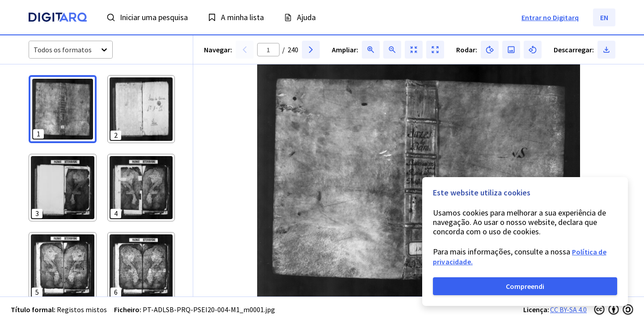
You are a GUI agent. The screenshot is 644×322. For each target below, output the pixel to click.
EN (604, 17)
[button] (63, 109)
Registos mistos (82, 309)
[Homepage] (58, 18)
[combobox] (34, 50)
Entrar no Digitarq (550, 17)
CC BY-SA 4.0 (568, 309)
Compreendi (525, 286)
